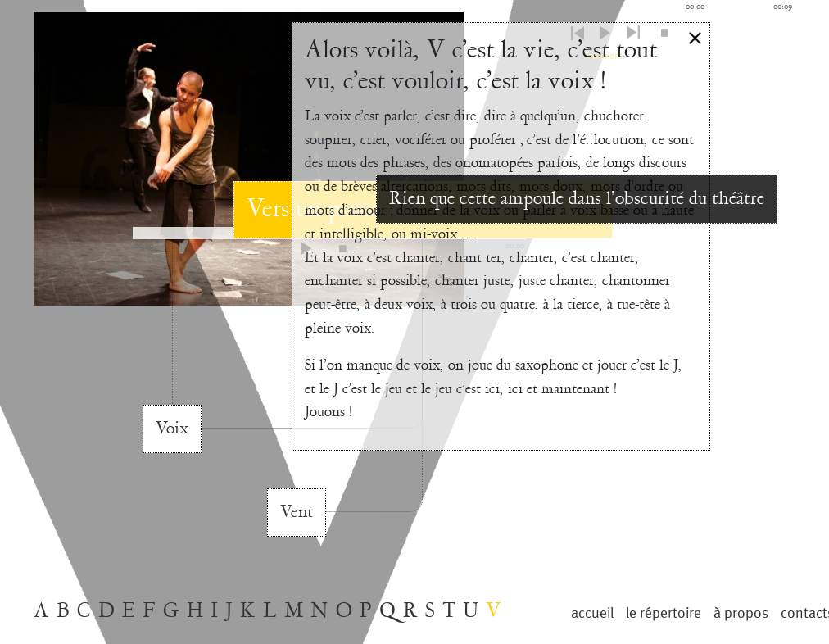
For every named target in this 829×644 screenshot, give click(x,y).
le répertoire (664, 613)
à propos (741, 613)
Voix (172, 429)
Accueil (592, 613)
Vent (297, 512)
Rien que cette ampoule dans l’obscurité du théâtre (577, 199)
